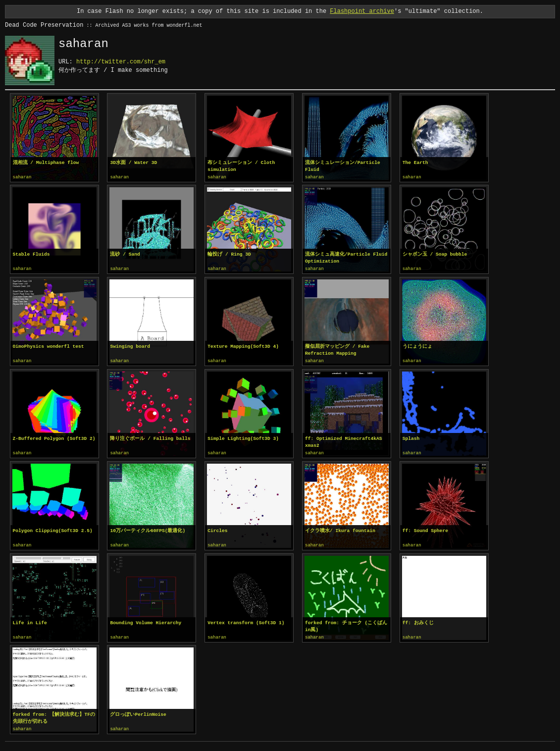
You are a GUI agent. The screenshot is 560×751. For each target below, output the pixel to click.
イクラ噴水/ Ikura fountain (340, 529)
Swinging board (130, 346)
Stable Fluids (31, 254)
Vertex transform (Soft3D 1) (246, 620)
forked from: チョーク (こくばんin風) (346, 624)
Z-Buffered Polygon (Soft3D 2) (54, 437)
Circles (217, 529)
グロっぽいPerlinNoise (138, 712)
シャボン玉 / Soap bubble (435, 254)
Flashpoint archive (362, 11)
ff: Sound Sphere (425, 529)
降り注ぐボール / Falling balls (150, 437)
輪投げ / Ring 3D (229, 254)
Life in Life (30, 620)
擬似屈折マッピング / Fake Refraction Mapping (337, 349)
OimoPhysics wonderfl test (49, 346)
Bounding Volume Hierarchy (146, 620)
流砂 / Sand (125, 254)
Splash (411, 437)
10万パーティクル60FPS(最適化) (148, 529)
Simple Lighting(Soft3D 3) (243, 437)
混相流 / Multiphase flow (46, 163)
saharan (22, 177)
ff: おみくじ (418, 620)
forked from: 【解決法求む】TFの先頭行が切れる (54, 715)
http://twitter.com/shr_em (121, 62)
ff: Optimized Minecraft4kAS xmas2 (343, 441)
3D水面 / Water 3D (133, 163)
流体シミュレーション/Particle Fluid (343, 166)
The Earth (415, 163)
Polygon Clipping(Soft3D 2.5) (53, 529)
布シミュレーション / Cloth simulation (241, 166)
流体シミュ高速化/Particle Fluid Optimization (346, 257)
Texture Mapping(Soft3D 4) (243, 346)
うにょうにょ (417, 346)
